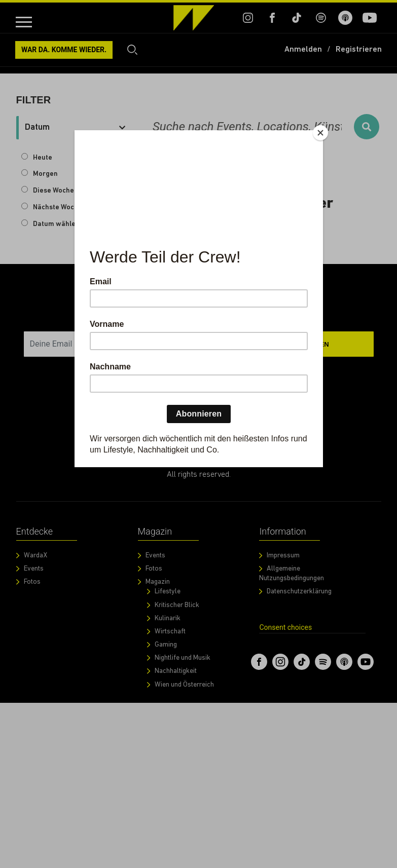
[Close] (320, 133)
